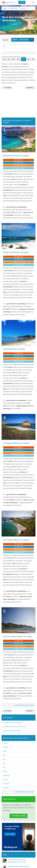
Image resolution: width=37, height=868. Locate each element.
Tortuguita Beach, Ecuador (16, 443)
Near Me (15, 40)
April (4, 755)
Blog (5, 855)
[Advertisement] (18, 104)
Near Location (24, 40)
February (6, 747)
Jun (4, 59)
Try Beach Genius (19, 816)
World (5, 8)
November (6, 784)
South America (13, 8)
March (5, 751)
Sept (18, 59)
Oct (24, 59)
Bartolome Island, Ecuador (16, 156)
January (5, 743)
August (5, 771)
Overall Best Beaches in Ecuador (24, 705)
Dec (33, 59)
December (6, 788)
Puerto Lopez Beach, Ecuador (18, 636)
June (4, 763)
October (6, 780)
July (4, 767)
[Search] (18, 46)
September (6, 775)
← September (7, 88)
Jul (9, 59)
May (4, 759)
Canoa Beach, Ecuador (14, 349)
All (32, 40)
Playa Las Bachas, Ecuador (16, 252)
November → (30, 88)
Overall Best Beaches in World (12, 731)
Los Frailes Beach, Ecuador (16, 540)
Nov (28, 59)
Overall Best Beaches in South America (15, 727)
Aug (13, 59)
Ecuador (23, 8)
